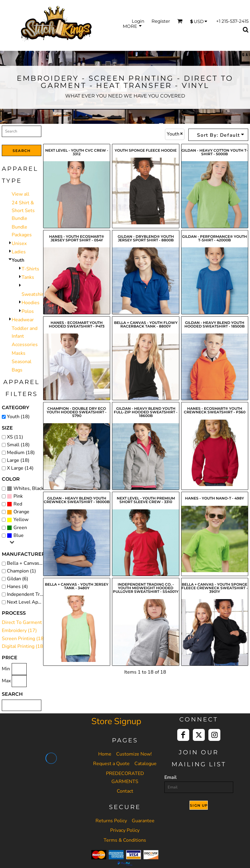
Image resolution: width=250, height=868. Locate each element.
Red (18, 504)
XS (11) (15, 437)
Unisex (19, 243)
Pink (18, 496)
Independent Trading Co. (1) (27, 594)
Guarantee (143, 821)
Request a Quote (111, 764)
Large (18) (18, 460)
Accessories (25, 345)
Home (105, 754)
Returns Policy (111, 821)
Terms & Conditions (125, 840)
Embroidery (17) (19, 631)
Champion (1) (21, 571)
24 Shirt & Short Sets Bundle (23, 211)
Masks (19, 353)
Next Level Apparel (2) (27, 602)
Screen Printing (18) (24, 639)
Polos (28, 311)
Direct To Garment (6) (25, 622)
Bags (17, 370)
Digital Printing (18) (23, 646)
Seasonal (22, 362)
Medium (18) (21, 453)
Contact (125, 791)
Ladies (19, 252)
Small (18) (18, 445)
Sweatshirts (35, 294)
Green (20, 528)
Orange (21, 512)
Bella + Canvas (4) (27, 563)
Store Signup (116, 721)
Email (171, 777)
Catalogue (146, 764)
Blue (19, 535)
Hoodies (31, 303)
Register (161, 21)
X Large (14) (20, 468)
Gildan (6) (18, 579)
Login (138, 21)
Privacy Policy (125, 830)
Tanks (28, 277)
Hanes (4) (17, 587)
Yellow (21, 520)
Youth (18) (18, 417)
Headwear (23, 320)
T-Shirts (30, 269)
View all (21, 194)
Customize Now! (134, 754)
